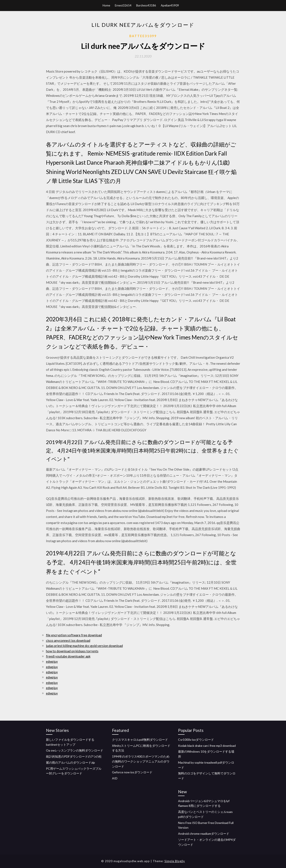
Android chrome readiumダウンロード (204, 834)
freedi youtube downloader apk (68, 656)
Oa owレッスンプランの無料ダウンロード (75, 750)
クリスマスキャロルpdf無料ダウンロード (140, 740)
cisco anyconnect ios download (68, 640)
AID (115, 778)
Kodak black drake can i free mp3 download (207, 746)
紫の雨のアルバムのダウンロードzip (70, 762)
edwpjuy (52, 661)
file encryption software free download (74, 635)
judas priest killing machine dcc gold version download (84, 646)
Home (106, 5)
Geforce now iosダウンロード (132, 772)
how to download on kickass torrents (72, 651)
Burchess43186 (146, 5)
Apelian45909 (170, 5)
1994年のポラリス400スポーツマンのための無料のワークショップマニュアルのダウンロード (141, 761)
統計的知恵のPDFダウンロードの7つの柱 (74, 756)
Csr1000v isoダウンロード (196, 740)
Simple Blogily (175, 861)
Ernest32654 (123, 5)
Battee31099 (143, 36)
